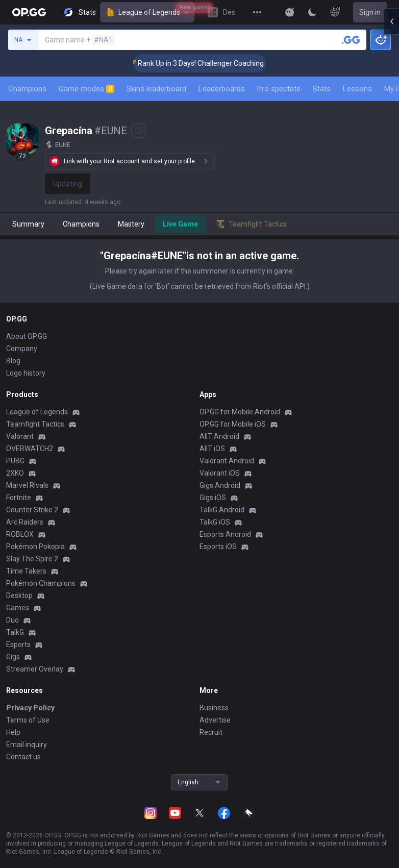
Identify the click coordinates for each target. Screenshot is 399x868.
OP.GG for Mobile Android (240, 412)
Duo (13, 620)
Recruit (211, 732)
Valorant (20, 436)
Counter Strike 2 (32, 510)
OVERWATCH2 (30, 449)
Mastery (131, 224)
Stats (322, 89)
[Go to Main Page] (29, 12)
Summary (28, 224)
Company (22, 349)
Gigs (13, 657)
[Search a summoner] (351, 40)
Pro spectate (279, 89)
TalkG (15, 632)
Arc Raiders (25, 522)
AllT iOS (212, 449)
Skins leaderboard (156, 89)
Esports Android (225, 534)
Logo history (26, 373)
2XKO (15, 473)
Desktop (19, 596)
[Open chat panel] (391, 184)
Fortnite (19, 498)
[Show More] (290, 12)
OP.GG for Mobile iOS (233, 424)
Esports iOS (218, 547)
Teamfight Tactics (35, 424)
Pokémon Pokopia (35, 547)
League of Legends (147, 12)
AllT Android (219, 436)
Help (13, 732)
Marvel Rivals (27, 485)
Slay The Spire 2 (32, 559)
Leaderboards (222, 89)
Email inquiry (27, 745)
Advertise (215, 720)
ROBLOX (20, 534)
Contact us (23, 757)
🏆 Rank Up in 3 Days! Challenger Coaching (210, 63)
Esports (18, 644)
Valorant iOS (220, 473)
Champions (27, 89)
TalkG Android (222, 510)
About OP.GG (27, 336)
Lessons (357, 89)
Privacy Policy (30, 708)
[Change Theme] (312, 12)
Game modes (86, 89)
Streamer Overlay (35, 669)
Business (214, 708)
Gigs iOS (213, 498)
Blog (13, 361)
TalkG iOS (215, 522)
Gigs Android (220, 485)
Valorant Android (227, 461)
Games (18, 608)
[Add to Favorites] (138, 131)
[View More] (257, 12)
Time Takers (26, 571)
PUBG (15, 461)
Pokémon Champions (41, 583)
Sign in (370, 12)
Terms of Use (28, 720)
